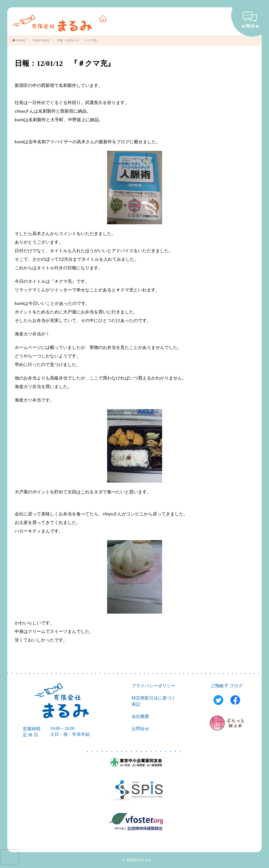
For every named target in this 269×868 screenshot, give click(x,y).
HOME (21, 40)
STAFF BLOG (41, 40)
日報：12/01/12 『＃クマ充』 (78, 40)
